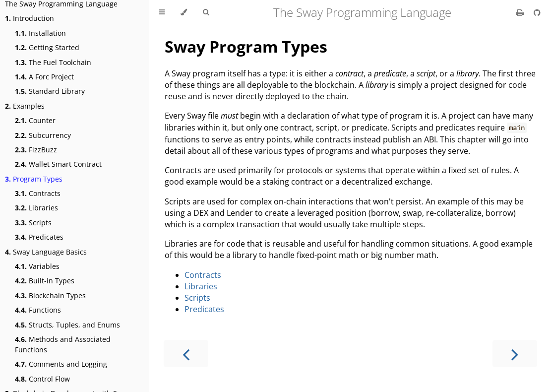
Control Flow (42, 379)
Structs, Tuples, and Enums (67, 325)
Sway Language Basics (46, 252)
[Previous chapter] (186, 354)
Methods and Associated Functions (63, 344)
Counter (35, 120)
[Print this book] (521, 12)
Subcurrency (43, 135)
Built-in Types (45, 281)
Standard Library (50, 91)
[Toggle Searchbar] (206, 12)
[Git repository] (537, 12)
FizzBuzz (36, 150)
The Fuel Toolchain (53, 62)
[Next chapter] (515, 354)
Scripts (33, 223)
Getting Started (47, 47)
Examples (25, 106)
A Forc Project (44, 77)
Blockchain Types (50, 295)
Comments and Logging (61, 364)
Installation (40, 33)
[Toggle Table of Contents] (162, 12)
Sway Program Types (246, 46)
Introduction (30, 18)
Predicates (39, 237)
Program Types (34, 179)
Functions (38, 310)
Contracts (38, 193)
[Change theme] (184, 12)
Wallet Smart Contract (58, 164)
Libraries (36, 208)
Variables (37, 266)
